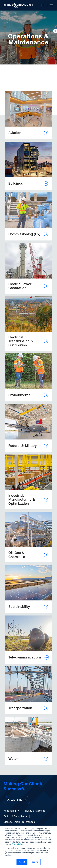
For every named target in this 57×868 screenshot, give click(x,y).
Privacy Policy (17, 844)
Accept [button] (22, 862)
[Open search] (44, 5)
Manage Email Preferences (19, 822)
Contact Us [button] (17, 800)
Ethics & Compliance (15, 816)
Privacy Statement (34, 811)
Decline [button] (35, 862)
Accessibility (11, 811)
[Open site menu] (51, 5)
